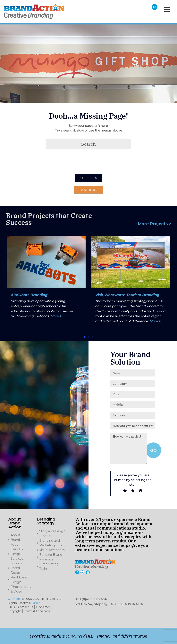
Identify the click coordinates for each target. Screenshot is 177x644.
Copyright (14, 599)
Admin (36, 603)
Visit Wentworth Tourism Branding (127, 295)
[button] (85, 337)
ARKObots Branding (29, 295)
